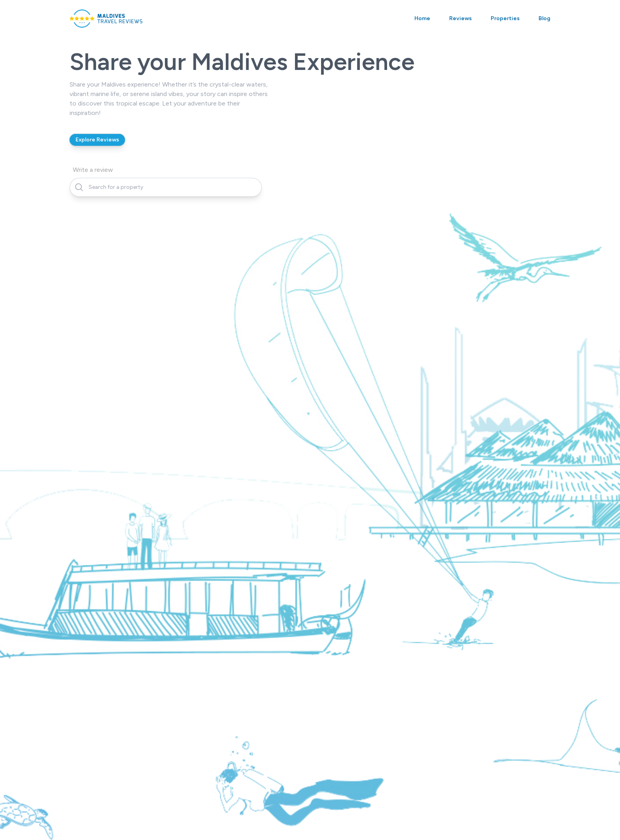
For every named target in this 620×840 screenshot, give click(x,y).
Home (422, 18)
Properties (505, 18)
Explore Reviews (97, 140)
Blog (544, 18)
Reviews (460, 18)
